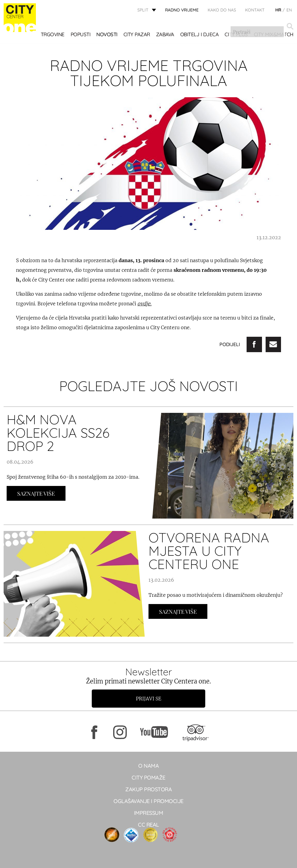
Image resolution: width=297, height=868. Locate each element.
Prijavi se (148, 699)
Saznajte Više (36, 493)
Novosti (109, 34)
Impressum (149, 813)
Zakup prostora (148, 789)
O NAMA (148, 766)
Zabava (167, 34)
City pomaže (148, 778)
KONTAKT (255, 11)
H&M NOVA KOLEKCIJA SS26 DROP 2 (58, 433)
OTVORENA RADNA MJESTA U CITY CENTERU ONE (209, 551)
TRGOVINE (55, 34)
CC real (148, 825)
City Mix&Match (69, 44)
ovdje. (144, 304)
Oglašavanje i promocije (148, 801)
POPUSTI (83, 34)
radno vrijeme (182, 11)
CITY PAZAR (139, 34)
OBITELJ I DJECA (202, 34)
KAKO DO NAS (222, 11)
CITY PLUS (239, 34)
